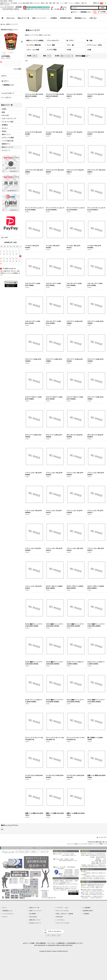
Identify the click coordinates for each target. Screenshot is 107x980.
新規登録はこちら (86, 12)
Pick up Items (33, 917)
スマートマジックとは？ (63, 923)
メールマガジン (61, 920)
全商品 (4, 109)
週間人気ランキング (35, 920)
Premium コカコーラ (35, 923)
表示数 (29, 56)
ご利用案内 (86, 914)
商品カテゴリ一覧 (34, 908)
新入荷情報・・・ (34, 914)
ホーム (5, 908)
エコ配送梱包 (87, 908)
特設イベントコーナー (36, 911)
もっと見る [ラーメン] (18, 69)
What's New (60, 917)
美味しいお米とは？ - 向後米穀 (65, 914)
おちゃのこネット (101, 842)
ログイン (75, 12)
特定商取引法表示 (88, 911)
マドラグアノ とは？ (62, 908)
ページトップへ (103, 837)
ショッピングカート (8, 914)
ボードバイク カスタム (63, 911)
